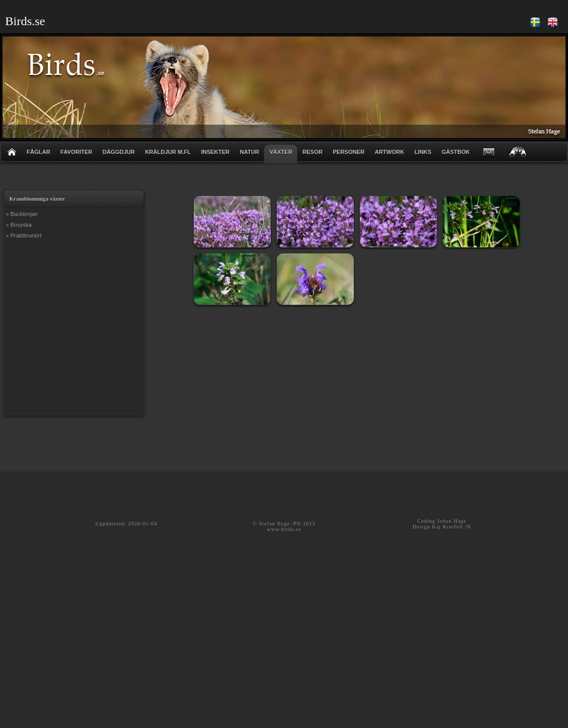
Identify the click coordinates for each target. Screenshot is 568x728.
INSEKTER (215, 152)
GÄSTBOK (455, 152)
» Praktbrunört (24, 235)
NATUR (250, 152)
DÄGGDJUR (119, 152)
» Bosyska (19, 225)
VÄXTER (281, 152)
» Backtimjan (22, 214)
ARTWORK (389, 152)
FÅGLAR (38, 152)
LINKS (423, 152)
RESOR (312, 152)
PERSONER (349, 152)
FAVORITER (76, 152)
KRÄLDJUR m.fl (168, 152)
